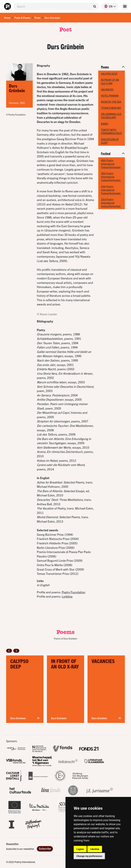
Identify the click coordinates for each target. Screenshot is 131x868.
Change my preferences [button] (89, 856)
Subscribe (45, 848)
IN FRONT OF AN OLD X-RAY (110, 81)
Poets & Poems (22, 18)
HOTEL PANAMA (110, 96)
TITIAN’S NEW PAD (111, 108)
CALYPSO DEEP (109, 74)
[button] (109, 6)
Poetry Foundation (74, 592)
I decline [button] (95, 849)
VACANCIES (107, 89)
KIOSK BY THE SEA (111, 102)
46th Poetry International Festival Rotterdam (111, 164)
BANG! (105, 124)
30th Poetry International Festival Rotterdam (111, 177)
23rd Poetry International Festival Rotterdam (111, 203)
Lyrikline (67, 596)
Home (7, 18)
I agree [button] (80, 849)
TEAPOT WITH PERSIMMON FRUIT (112, 131)
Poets (38, 18)
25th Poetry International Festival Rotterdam (111, 190)
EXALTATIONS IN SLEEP (110, 141)
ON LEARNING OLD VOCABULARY (111, 116)
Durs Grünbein (52, 18)
